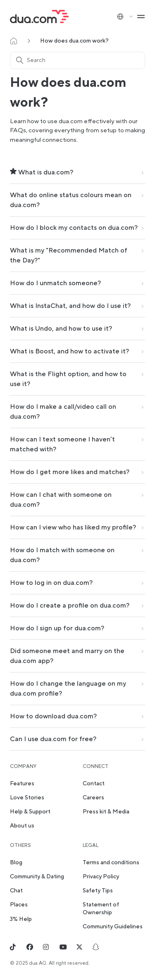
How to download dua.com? (53, 716)
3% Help (21, 919)
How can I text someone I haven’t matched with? (62, 444)
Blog (16, 863)
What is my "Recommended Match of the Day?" (69, 255)
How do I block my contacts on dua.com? (74, 228)
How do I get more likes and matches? (70, 472)
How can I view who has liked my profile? (73, 527)
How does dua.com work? (74, 41)
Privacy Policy (101, 877)
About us (22, 826)
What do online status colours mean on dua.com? (71, 200)
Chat (16, 891)
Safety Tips (98, 891)
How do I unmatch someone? (55, 283)
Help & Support (30, 812)
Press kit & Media (106, 812)
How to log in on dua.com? (51, 583)
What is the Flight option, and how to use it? (68, 379)
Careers (93, 798)
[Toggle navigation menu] (141, 17)
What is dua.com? (42, 172)
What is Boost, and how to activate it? (69, 351)
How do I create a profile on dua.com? (70, 606)
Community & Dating (37, 877)
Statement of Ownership (101, 908)
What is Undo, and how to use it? (61, 329)
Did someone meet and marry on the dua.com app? (67, 656)
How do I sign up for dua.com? (57, 628)
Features (22, 784)
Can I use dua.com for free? (53, 739)
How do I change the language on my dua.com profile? (68, 689)
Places (19, 905)
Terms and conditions (111, 863)
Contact (94, 784)
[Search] (77, 60)
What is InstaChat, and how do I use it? (70, 306)
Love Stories (27, 798)
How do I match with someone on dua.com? (62, 555)
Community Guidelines (113, 927)
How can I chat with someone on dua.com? (61, 500)
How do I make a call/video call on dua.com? (63, 412)
